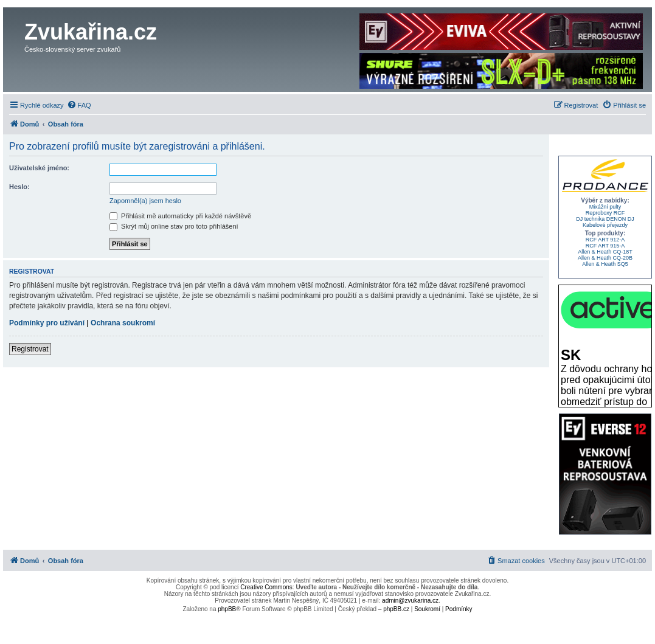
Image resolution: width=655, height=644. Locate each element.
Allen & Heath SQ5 (605, 264)
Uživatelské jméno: (39, 168)
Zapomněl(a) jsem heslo (145, 201)
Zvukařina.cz (91, 32)
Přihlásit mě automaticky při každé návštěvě (180, 216)
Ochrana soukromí (123, 323)
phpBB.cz (396, 609)
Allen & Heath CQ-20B (605, 258)
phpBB (227, 609)
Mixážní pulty (605, 207)
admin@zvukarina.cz (410, 601)
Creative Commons (266, 587)
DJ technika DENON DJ (605, 219)
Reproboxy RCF (605, 213)
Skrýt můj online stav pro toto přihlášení (174, 226)
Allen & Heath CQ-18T (605, 252)
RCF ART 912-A (605, 240)
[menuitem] (79, 105)
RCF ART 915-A (605, 246)
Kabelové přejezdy (605, 225)
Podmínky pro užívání (47, 323)
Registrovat (30, 349)
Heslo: (19, 187)
